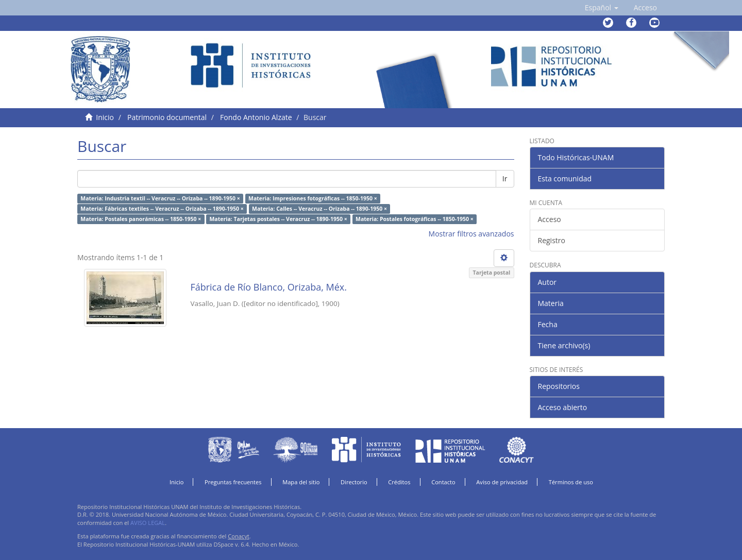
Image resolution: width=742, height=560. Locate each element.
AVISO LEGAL (148, 523)
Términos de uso (571, 482)
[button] (602, 8)
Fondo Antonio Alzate (256, 117)
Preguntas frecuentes (233, 482)
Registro (552, 240)
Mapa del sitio (301, 482)
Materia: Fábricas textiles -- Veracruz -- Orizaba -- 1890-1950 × (162, 209)
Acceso (550, 219)
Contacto (443, 482)
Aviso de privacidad (502, 482)
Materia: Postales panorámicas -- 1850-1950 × (141, 219)
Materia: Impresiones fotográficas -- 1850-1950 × (313, 198)
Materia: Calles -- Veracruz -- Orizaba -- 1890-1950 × (319, 209)
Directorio (354, 482)
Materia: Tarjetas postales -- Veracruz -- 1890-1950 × (278, 219)
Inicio (105, 117)
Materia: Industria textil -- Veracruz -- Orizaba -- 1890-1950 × (160, 198)
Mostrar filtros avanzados (471, 234)
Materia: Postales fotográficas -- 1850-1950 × (415, 219)
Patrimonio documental (167, 117)
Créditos (399, 482)
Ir (505, 179)
